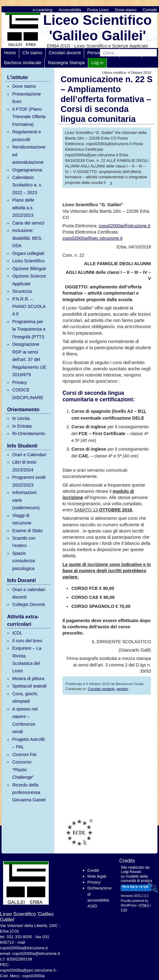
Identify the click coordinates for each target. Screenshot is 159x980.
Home (10, 53)
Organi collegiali (28, 253)
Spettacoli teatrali (29, 686)
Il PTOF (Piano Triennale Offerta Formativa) (29, 117)
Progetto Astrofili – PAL (28, 743)
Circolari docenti (65, 53)
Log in (97, 63)
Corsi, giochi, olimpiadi (25, 697)
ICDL (17, 633)
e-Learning (42, 10)
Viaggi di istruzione (22, 519)
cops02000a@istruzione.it (125, 226)
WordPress (128, 905)
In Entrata (22, 426)
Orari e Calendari (29, 455)
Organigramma (27, 170)
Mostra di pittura (28, 679)
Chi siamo (32, 53)
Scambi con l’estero (24, 542)
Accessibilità (70, 10)
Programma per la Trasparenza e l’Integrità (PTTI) (29, 329)
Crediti (93, 870)
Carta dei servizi (28, 223)
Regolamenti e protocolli (27, 136)
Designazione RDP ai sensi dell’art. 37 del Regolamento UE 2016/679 (29, 359)
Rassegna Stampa (66, 63)
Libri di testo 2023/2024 (24, 466)
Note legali (97, 876)
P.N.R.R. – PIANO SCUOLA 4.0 (29, 307)
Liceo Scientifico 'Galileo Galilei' (98, 28)
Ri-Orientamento (29, 434)
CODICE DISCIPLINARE (28, 394)
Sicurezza (22, 291)
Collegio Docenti (28, 604)
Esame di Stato (27, 531)
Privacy (19, 382)
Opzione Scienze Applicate (29, 280)
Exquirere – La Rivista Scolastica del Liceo (27, 659)
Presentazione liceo (26, 98)
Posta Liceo (98, 10)
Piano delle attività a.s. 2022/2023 (23, 208)
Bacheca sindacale (23, 63)
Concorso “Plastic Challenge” (23, 770)
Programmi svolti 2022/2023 (29, 481)
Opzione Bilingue (29, 269)
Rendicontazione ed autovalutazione (29, 155)
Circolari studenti (101, 689)
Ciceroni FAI (24, 755)
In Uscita (21, 418)
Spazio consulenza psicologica (23, 561)
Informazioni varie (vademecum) (26, 500)
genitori (122, 689)
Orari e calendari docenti (29, 593)
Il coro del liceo (27, 641)
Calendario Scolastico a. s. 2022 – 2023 (27, 185)
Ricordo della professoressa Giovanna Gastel (29, 793)
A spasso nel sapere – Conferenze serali (25, 720)
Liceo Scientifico (28, 261)
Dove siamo (126, 10)
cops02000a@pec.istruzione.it (92, 238)
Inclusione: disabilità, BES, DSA (27, 238)
